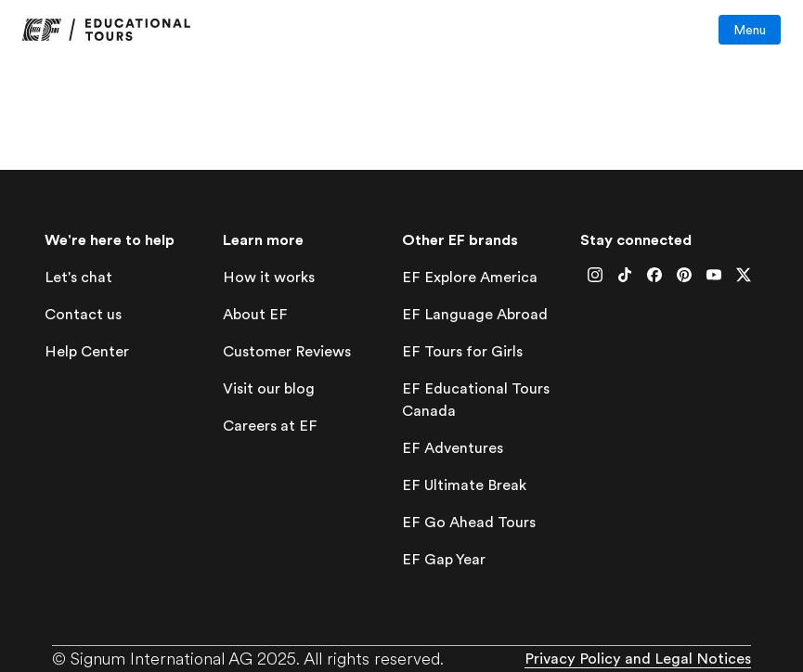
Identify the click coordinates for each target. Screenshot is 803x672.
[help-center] (87, 352)
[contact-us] (83, 315)
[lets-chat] (78, 278)
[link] (107, 30)
